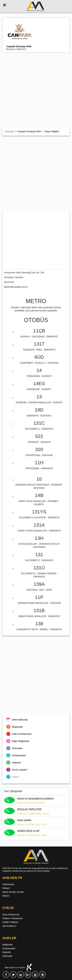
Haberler (7, 952)
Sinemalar (7, 956)
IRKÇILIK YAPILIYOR (29, 809)
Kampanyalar (9, 948)
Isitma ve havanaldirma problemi (35, 799)
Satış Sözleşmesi (11, 915)
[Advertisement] (36, 90)
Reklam (6, 888)
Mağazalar (8, 945)
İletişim (6, 896)
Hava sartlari (24, 820)
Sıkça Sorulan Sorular (13, 892)
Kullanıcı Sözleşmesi (13, 918)
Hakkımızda (8, 884)
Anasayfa (9, 131)
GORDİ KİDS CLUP (28, 831)
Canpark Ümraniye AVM (19, 46)
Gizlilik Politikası (10, 922)
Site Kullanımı (9, 926)
